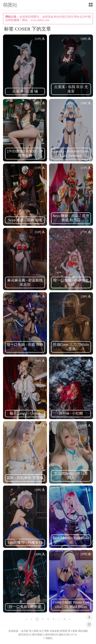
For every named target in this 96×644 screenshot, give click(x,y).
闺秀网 (64, 631)
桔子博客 (44, 631)
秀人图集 (73, 631)
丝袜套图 (54, 631)
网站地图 (83, 631)
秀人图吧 (34, 631)
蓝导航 (25, 631)
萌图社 (10, 5)
